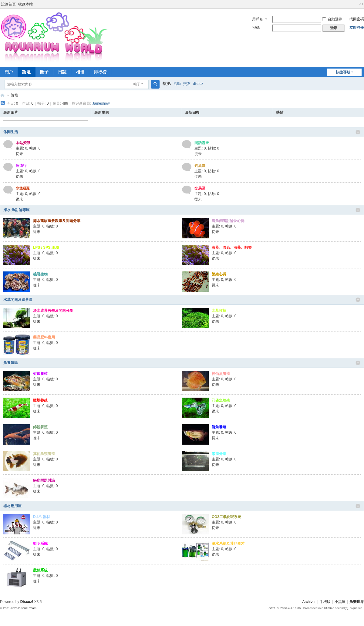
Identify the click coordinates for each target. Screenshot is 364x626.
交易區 (200, 188)
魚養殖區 (11, 363)
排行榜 (100, 72)
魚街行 (21, 166)
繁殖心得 (219, 274)
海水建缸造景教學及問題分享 (57, 221)
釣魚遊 (200, 166)
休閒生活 (11, 132)
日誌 (62, 72)
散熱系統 (40, 570)
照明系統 (40, 544)
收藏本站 (25, 4)
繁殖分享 (219, 454)
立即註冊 (357, 28)
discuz (198, 84)
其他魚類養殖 (44, 454)
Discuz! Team (27, 608)
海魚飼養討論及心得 (228, 221)
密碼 (256, 28)
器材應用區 (12, 506)
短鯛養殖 (40, 374)
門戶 (9, 72)
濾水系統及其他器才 (228, 544)
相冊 (80, 72)
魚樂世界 (2, 95)
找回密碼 (357, 19)
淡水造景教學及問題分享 (53, 311)
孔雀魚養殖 (221, 400)
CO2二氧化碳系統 (226, 517)
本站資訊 (23, 143)
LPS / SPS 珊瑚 (46, 247)
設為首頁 (8, 4)
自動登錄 (332, 19)
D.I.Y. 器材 (42, 517)
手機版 (325, 602)
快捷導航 (343, 72)
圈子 (44, 72)
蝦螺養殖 (40, 400)
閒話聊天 (202, 143)
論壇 (26, 72)
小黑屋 (340, 602)
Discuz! (27, 602)
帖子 (137, 84)
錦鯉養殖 (40, 427)
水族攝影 (23, 188)
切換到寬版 (361, 4)
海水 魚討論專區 (17, 210)
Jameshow (101, 103)
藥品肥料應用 (44, 337)
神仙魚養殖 (221, 374)
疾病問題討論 (44, 480)
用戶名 (258, 19)
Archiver (309, 602)
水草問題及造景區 (18, 300)
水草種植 (219, 311)
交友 (187, 84)
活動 (177, 84)
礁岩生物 (40, 274)
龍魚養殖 (219, 427)
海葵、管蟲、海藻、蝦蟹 (232, 247)
